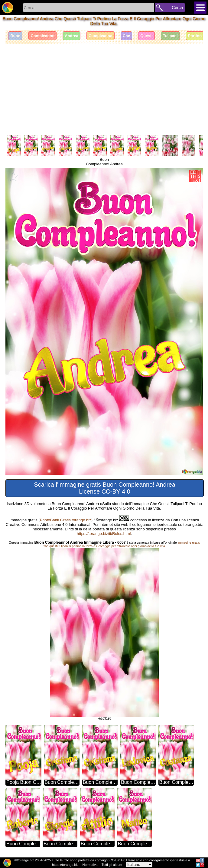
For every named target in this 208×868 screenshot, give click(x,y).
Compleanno (42, 36)
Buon (15, 36)
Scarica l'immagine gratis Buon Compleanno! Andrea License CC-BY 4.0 (104, 488)
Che (127, 36)
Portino (195, 36)
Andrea (71, 36)
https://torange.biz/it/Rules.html (104, 534)
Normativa (90, 865)
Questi (146, 36)
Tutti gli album (112, 865)
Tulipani (170, 36)
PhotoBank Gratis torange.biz (66, 520)
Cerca (177, 8)
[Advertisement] (104, 90)
